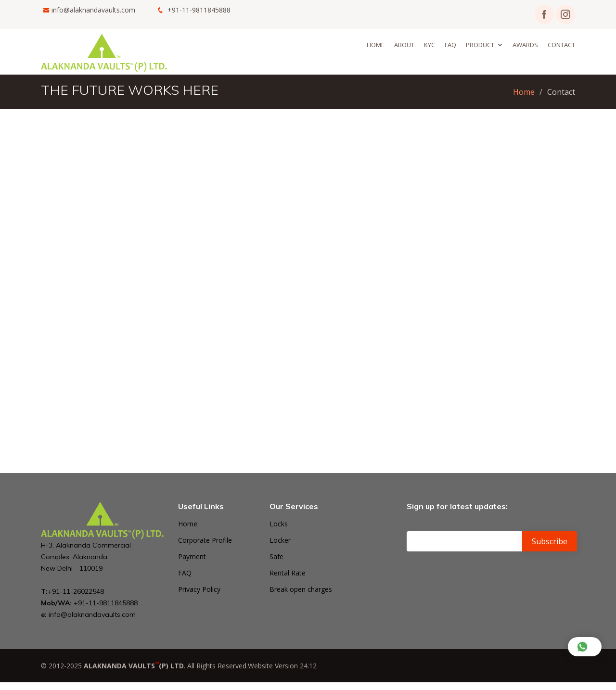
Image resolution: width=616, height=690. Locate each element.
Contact (561, 45)
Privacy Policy (199, 589)
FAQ (185, 573)
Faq (450, 45)
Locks (279, 524)
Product (480, 45)
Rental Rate (288, 573)
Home (376, 45)
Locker (280, 540)
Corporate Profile (205, 540)
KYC (430, 45)
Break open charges (301, 589)
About (404, 45)
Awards (525, 45)
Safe (276, 557)
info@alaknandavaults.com (93, 10)
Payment (192, 557)
